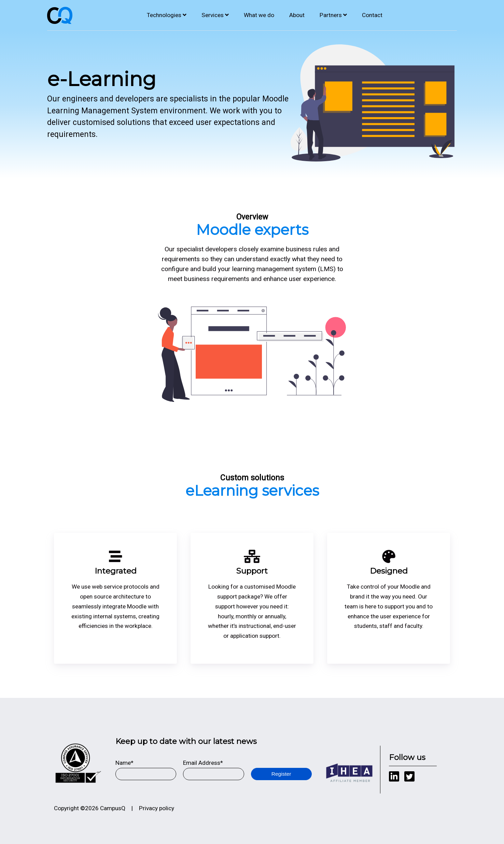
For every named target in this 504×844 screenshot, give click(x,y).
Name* (124, 763)
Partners (331, 15)
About (297, 15)
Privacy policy (157, 808)
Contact (372, 15)
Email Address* (203, 763)
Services (213, 15)
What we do (259, 15)
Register (281, 774)
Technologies (164, 15)
